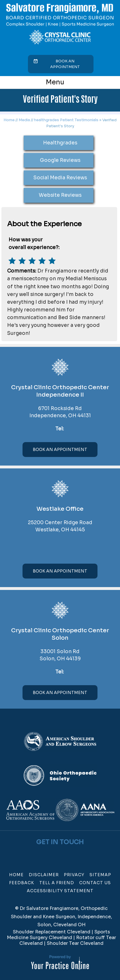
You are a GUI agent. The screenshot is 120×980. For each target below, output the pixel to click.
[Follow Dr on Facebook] (49, 854)
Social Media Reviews (60, 178)
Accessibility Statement (60, 891)
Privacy (74, 875)
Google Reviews (60, 160)
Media (24, 120)
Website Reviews (60, 195)
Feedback (22, 883)
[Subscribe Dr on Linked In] (71, 854)
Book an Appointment (65, 64)
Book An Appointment (60, 450)
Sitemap (100, 875)
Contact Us (95, 883)
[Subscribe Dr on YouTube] (64, 854)
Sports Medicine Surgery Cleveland (58, 935)
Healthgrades (60, 143)
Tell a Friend (57, 883)
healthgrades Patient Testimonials (66, 120)
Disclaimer (44, 875)
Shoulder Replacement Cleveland (52, 932)
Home (9, 120)
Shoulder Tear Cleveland (75, 943)
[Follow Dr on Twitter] (56, 854)
